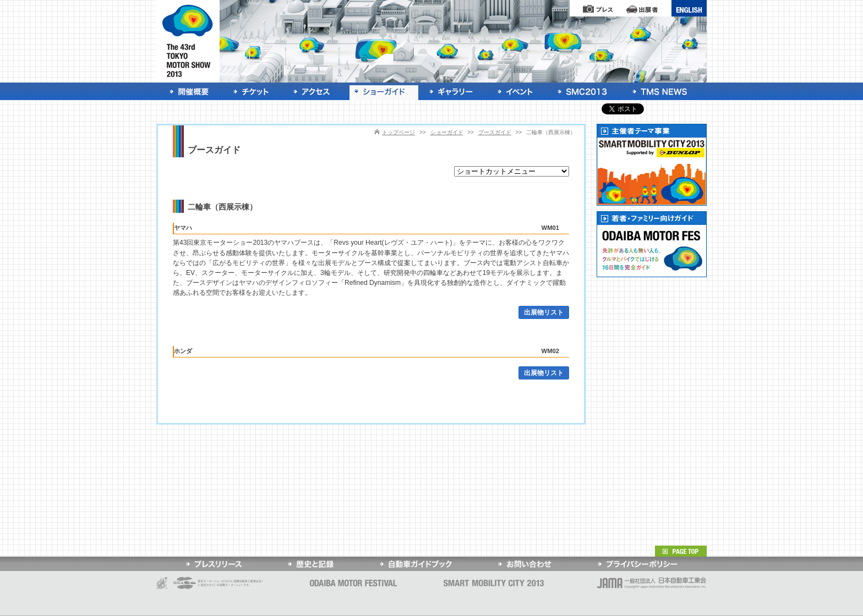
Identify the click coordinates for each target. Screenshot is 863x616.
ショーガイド (447, 132)
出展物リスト (544, 312)
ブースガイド (495, 132)
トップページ (398, 132)
